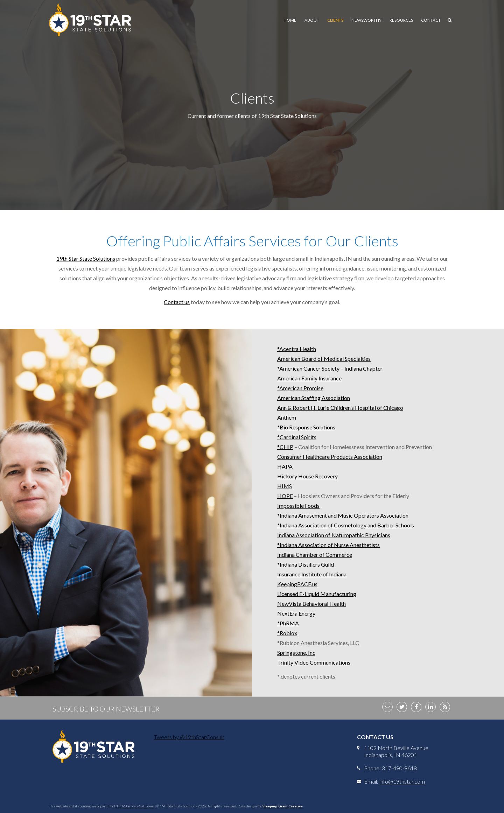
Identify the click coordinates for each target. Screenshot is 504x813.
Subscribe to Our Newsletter (106, 709)
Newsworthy (366, 20)
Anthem (287, 417)
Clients (335, 20)
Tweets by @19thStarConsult (189, 737)
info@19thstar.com (402, 781)
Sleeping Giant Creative (283, 806)
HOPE (285, 496)
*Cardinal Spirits (297, 437)
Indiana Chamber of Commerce (315, 555)
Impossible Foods (298, 506)
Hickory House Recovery (307, 476)
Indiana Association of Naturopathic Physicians (334, 535)
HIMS (285, 486)
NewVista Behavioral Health (311, 604)
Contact (431, 20)
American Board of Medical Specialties (324, 359)
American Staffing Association (314, 398)
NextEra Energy (296, 613)
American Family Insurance (309, 378)
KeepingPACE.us (297, 584)
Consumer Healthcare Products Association (330, 457)
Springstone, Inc (296, 653)
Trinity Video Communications (314, 662)
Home (290, 20)
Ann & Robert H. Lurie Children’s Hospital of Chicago (340, 408)
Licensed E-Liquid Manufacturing (317, 594)
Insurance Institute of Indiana (312, 574)
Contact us (177, 302)
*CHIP (285, 447)
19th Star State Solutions (86, 258)
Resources (401, 20)
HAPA (285, 466)
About (312, 20)
